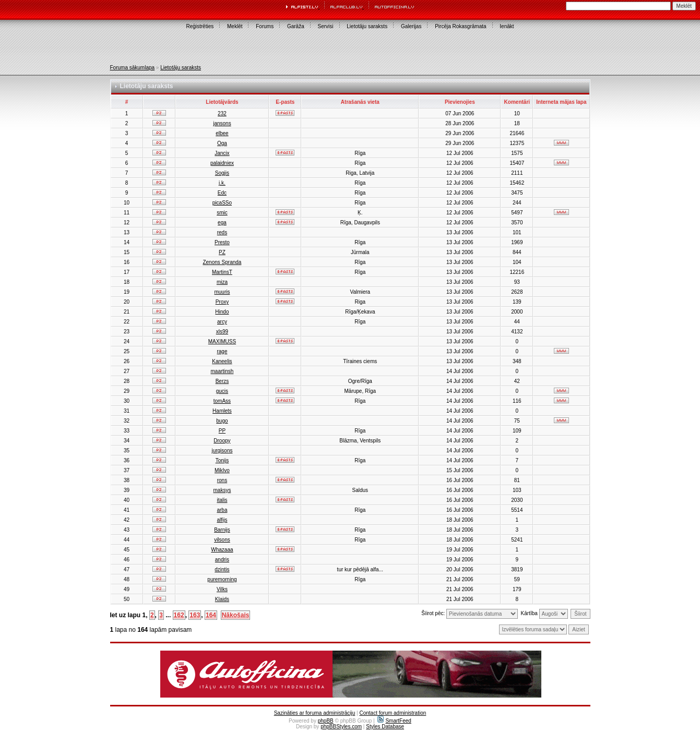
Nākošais (236, 615)
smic (222, 213)
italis (222, 500)
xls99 (222, 332)
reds (222, 232)
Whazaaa (222, 550)
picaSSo (222, 203)
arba (222, 510)
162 (179, 615)
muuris (222, 292)
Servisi (326, 26)
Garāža (296, 26)
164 (211, 615)
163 (195, 615)
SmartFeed (394, 721)
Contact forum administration (393, 713)
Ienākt (507, 26)
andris (222, 560)
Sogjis (222, 173)
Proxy (222, 302)
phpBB (326, 721)
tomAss (222, 401)
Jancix (222, 153)
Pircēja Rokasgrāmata (460, 26)
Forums (265, 26)
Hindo (222, 312)
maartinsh (222, 371)
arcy (222, 322)
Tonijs (222, 460)
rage (222, 351)
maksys (222, 490)
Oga (222, 143)
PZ (222, 252)
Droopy (222, 441)
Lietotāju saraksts (367, 26)
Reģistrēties (200, 26)
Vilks (222, 589)
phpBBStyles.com (341, 727)
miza (222, 282)
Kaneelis (222, 361)
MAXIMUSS (222, 341)
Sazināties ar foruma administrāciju (315, 713)
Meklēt (235, 26)
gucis (222, 391)
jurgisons (222, 451)
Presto (222, 242)
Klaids (222, 599)
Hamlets (222, 411)
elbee (222, 133)
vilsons (222, 540)
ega (222, 223)
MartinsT (222, 272)
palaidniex (222, 163)
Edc (222, 193)
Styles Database (385, 727)
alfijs (222, 520)
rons (222, 480)
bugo (222, 421)
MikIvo (222, 470)
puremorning (222, 579)
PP (222, 431)
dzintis (222, 569)
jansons (222, 123)
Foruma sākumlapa (133, 68)
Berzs (222, 381)
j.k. (222, 183)
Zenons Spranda (222, 262)
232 (222, 113)
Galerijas (411, 26)
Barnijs (222, 530)
